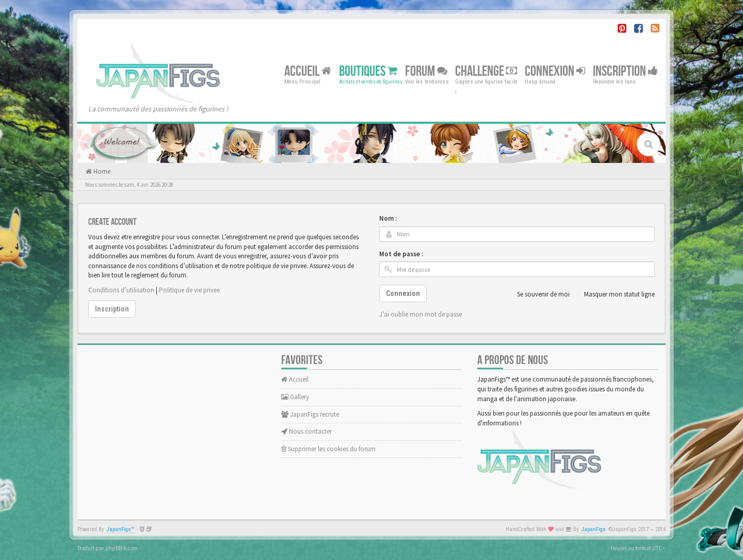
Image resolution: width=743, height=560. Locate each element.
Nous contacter (306, 431)
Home (101, 171)
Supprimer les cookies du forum (328, 449)
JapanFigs (594, 529)
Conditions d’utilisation (121, 290)
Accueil (308, 71)
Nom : (388, 218)
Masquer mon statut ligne (614, 294)
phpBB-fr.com (122, 548)
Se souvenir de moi (538, 294)
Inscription (625, 71)
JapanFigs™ (120, 529)
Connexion (555, 71)
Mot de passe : (401, 254)
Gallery (295, 397)
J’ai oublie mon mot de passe (421, 314)
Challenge (486, 71)
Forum (426, 71)
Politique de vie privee (189, 290)
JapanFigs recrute (310, 414)
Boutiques (368, 71)
